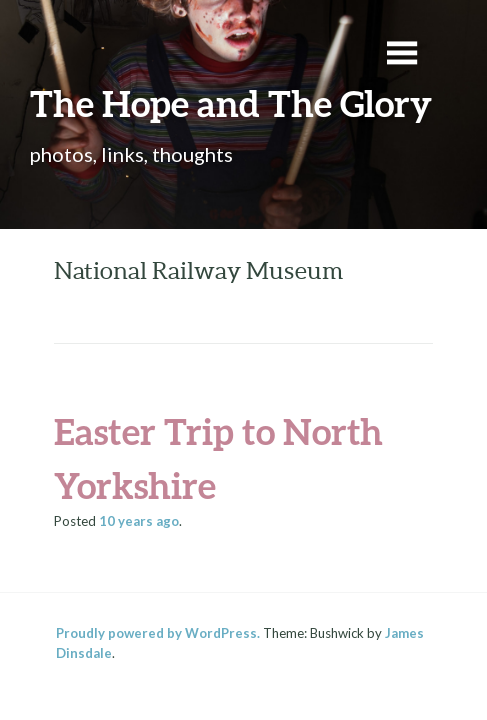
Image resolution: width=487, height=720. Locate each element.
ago (139, 521)
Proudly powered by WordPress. (158, 633)
